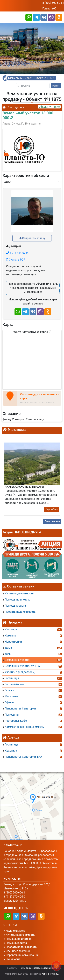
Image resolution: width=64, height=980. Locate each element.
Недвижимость (16, 931)
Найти (56, 86)
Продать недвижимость (21, 947)
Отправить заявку (32, 238)
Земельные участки (17, 78)
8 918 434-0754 (17, 253)
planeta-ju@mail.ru (15, 901)
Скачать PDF (16, 260)
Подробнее (52, 509)
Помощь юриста (16, 943)
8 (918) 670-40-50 (14, 897)
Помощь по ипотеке (19, 939)
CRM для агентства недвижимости (39, 968)
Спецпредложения (18, 951)
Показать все (52, 521)
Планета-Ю (49, 9)
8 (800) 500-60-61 (53, 3)
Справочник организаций (22, 955)
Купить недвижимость (20, 935)
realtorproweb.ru (50, 974)
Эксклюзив (13, 959)
